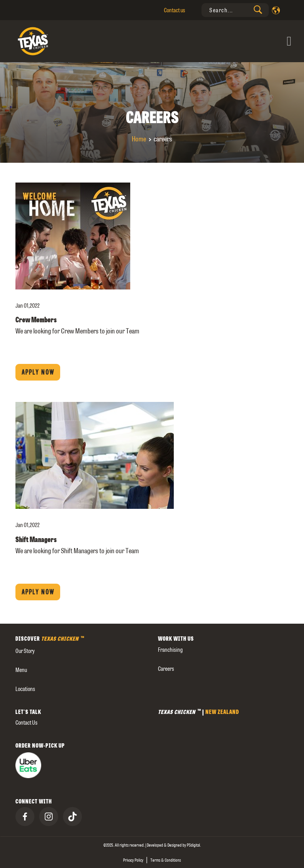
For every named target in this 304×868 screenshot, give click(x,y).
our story (25, 651)
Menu (21, 670)
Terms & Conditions (166, 860)
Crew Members (36, 320)
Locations (25, 689)
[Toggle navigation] (222, 41)
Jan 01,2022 (28, 306)
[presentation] (235, 10)
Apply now (38, 372)
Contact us (175, 10)
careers (166, 669)
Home (139, 139)
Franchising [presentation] (170, 650)
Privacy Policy (133, 860)
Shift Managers (36, 540)
